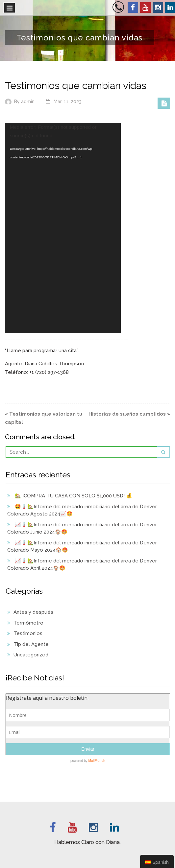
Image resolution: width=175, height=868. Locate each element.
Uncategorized (31, 655)
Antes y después (33, 612)
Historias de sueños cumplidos (127, 414)
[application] (63, 228)
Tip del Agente (31, 644)
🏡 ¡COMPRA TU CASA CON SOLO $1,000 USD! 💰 (74, 496)
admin (28, 102)
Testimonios (28, 633)
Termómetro (28, 623)
